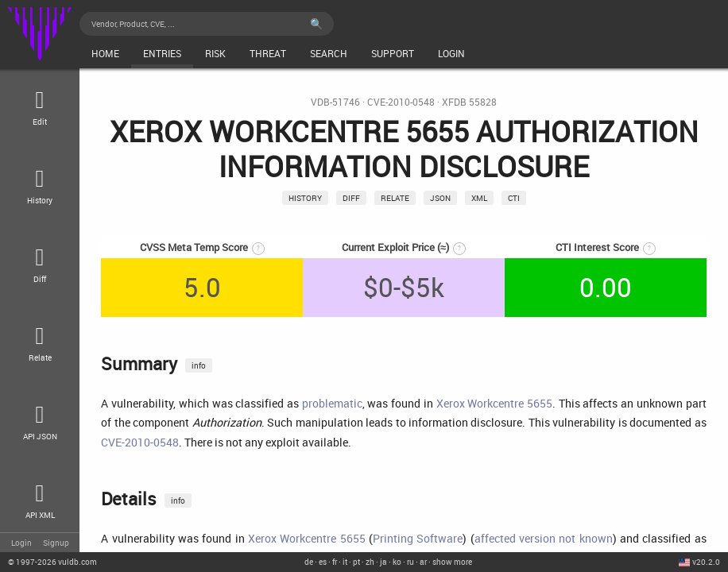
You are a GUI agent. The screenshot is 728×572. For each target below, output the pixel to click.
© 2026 (52, 562)
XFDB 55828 (469, 102)
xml (479, 198)
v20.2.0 (706, 562)
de (309, 562)
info (199, 365)
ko (397, 562)
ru (410, 562)
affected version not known (544, 538)
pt (356, 562)
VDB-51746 (335, 102)
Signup (56, 543)
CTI (514, 198)
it (345, 562)
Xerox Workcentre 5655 (494, 403)
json (440, 198)
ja (383, 562)
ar (423, 562)
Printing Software (418, 538)
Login (21, 543)
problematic (332, 403)
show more (452, 562)
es (323, 562)
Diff (351, 198)
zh (370, 562)
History (305, 198)
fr (335, 562)
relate (395, 198)
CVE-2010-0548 (401, 102)
